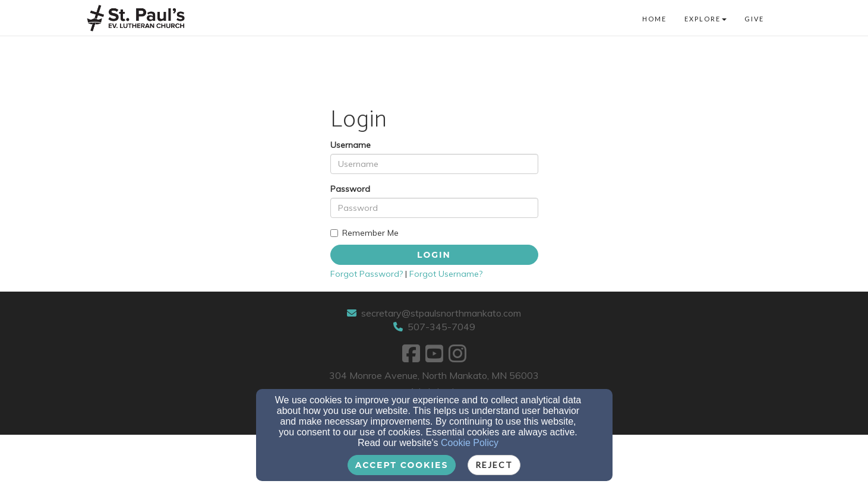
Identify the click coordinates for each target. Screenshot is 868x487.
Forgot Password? (367, 274)
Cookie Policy (470, 443)
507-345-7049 (441, 327)
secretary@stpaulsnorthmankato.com (441, 313)
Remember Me (364, 233)
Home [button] (654, 19)
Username (351, 145)
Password (350, 189)
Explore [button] (706, 19)
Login (434, 255)
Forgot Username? (446, 274)
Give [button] (754, 19)
